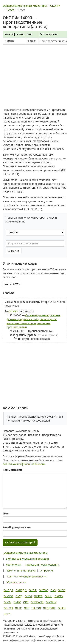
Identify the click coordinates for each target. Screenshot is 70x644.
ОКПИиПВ (37, 602)
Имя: (6, 513)
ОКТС (18, 608)
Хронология (13, 565)
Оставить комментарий (20, 542)
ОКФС (17, 602)
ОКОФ (33, 590)
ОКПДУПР (49, 608)
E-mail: (17, 527)
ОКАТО (38, 596)
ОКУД (19, 596)
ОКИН (49, 596)
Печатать (13, 284)
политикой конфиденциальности (24, 464)
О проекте (46, 570)
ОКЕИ (28, 596)
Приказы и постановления (42, 565)
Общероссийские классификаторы (26, 553)
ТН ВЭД (36, 608)
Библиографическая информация (27, 559)
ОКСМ (8, 602)
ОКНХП (8, 608)
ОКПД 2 (9, 590)
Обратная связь (16, 582)
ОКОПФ (13, 311)
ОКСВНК (51, 602)
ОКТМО (44, 590)
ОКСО (61, 590)
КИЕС (7, 614)
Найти (14, 251)
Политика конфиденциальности (26, 576)
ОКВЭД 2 (21, 590)
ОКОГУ (59, 596)
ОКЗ (53, 590)
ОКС (27, 608)
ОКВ (26, 602)
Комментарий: (13, 470)
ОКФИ (62, 608)
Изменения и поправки (21, 570)
